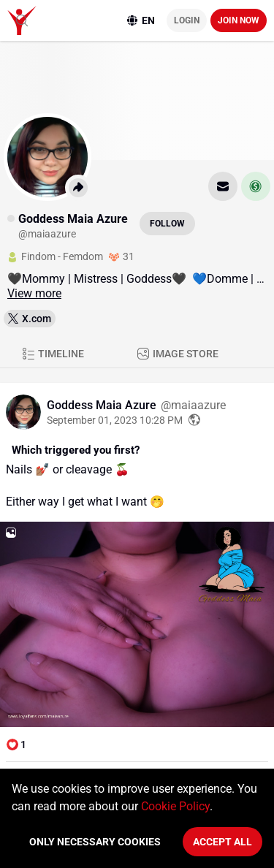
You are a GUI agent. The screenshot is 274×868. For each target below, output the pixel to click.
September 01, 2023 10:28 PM (115, 420)
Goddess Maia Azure (103, 405)
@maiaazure (193, 405)
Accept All (222, 842)
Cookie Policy (175, 806)
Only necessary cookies (95, 842)
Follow (167, 224)
